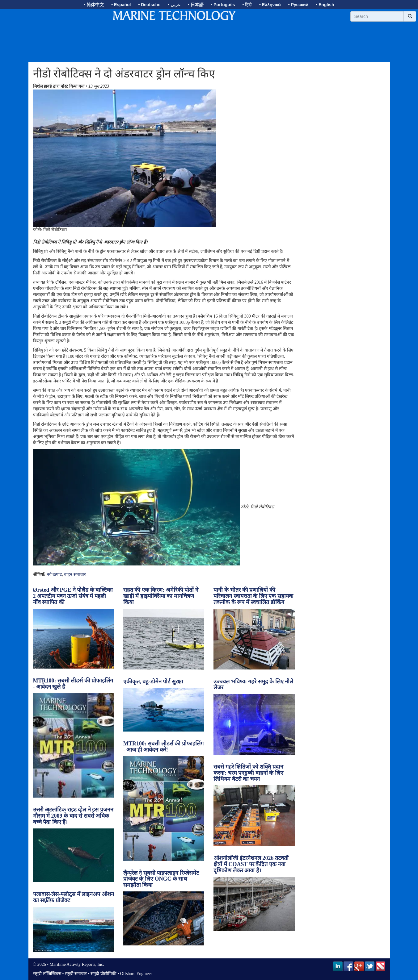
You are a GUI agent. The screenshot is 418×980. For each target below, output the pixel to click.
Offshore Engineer (136, 974)
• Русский (298, 5)
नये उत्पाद (54, 575)
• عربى (174, 5)
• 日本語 (196, 5)
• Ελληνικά (270, 5)
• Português (223, 5)
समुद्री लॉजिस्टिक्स (47, 974)
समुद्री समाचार (76, 974)
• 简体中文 (94, 5)
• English (325, 5)
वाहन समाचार (75, 575)
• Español (121, 5)
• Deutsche (149, 5)
